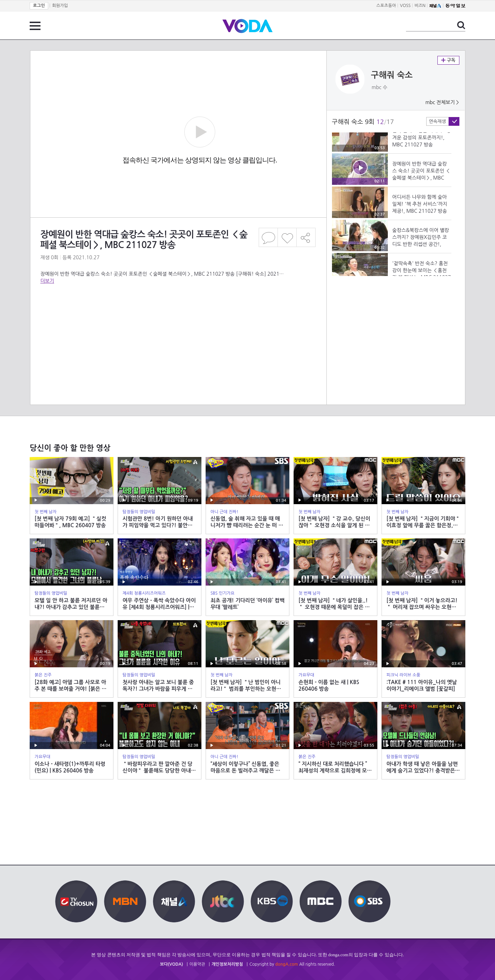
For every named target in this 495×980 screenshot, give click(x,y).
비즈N (420, 6)
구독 (448, 60)
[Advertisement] (178, 312)
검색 (461, 25)
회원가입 (60, 6)
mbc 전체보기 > (442, 102)
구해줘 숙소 (392, 75)
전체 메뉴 (35, 26)
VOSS (405, 6)
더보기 (47, 281)
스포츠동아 (386, 6)
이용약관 (197, 964)
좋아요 (287, 237)
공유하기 (306, 237)
